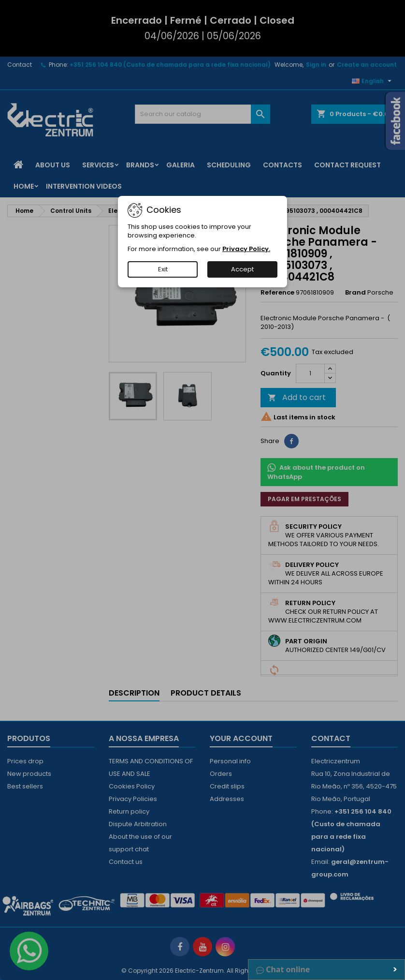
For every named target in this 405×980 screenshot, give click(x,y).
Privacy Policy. (246, 249)
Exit (163, 269)
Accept (242, 269)
